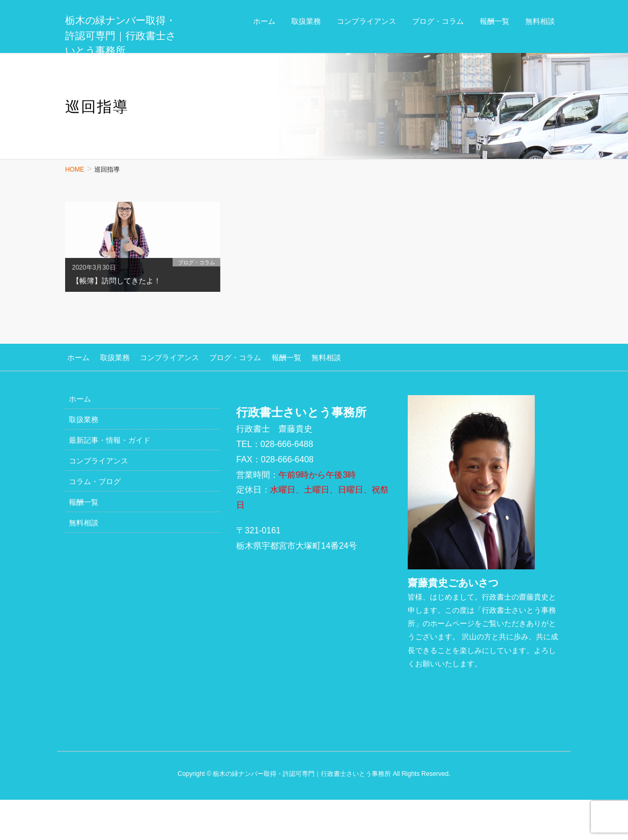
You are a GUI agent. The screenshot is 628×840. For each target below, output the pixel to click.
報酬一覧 (275, 356)
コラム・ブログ (95, 480)
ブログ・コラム (226, 356)
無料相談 (312, 356)
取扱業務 (110, 356)
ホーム (76, 356)
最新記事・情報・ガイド (110, 439)
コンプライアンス (163, 356)
